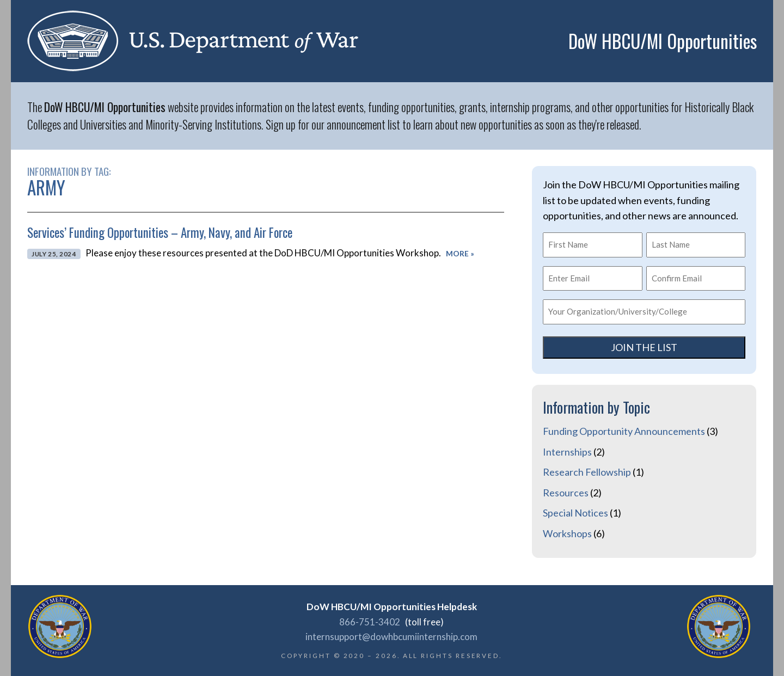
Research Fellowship (587, 472)
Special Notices (575, 513)
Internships (567, 452)
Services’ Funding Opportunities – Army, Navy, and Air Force (160, 232)
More (460, 254)
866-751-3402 (370, 622)
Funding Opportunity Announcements (624, 431)
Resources (566, 493)
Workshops (567, 533)
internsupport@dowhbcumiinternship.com (391, 637)
